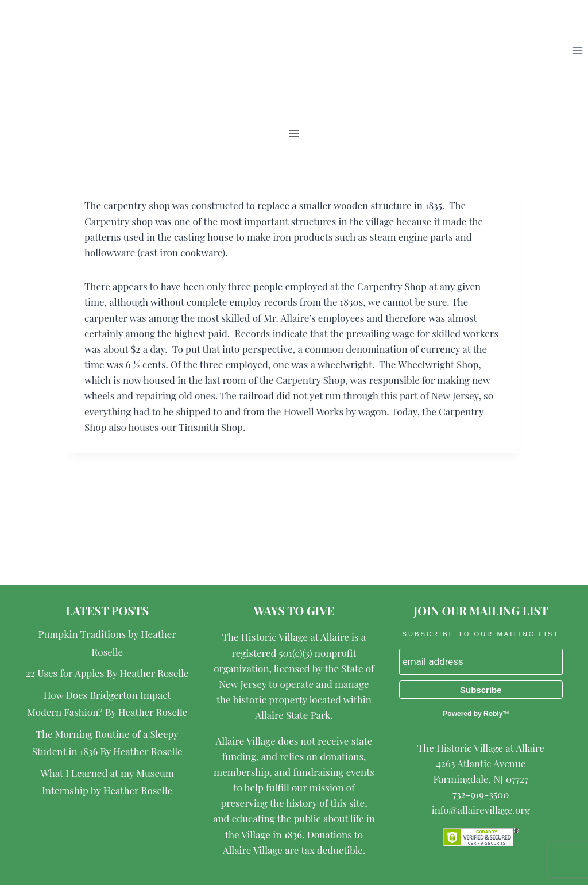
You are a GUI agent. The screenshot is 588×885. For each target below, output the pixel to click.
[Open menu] (577, 50)
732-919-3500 (481, 794)
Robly (493, 714)
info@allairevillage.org (481, 810)
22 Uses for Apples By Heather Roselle (107, 673)
